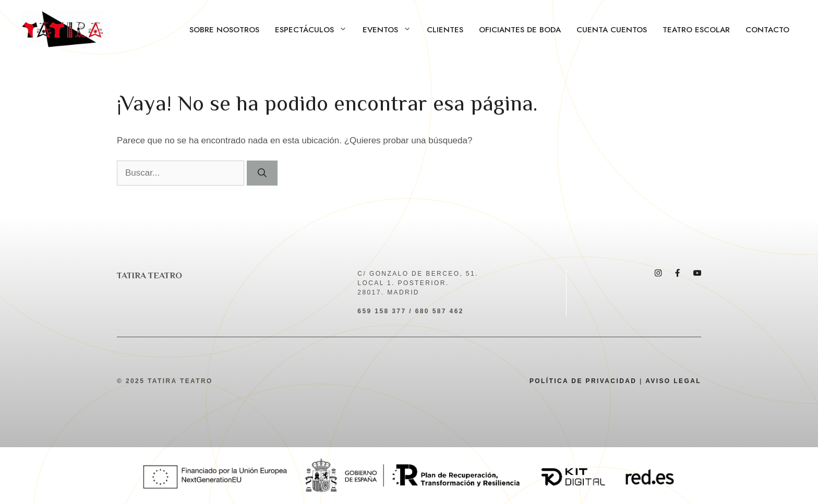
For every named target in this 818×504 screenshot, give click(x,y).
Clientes (445, 30)
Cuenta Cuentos (612, 30)
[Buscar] (262, 173)
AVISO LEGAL (673, 381)
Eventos (391, 30)
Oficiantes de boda (520, 30)
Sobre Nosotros (224, 30)
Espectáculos (315, 30)
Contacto (767, 30)
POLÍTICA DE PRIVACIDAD (583, 381)
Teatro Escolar (696, 30)
